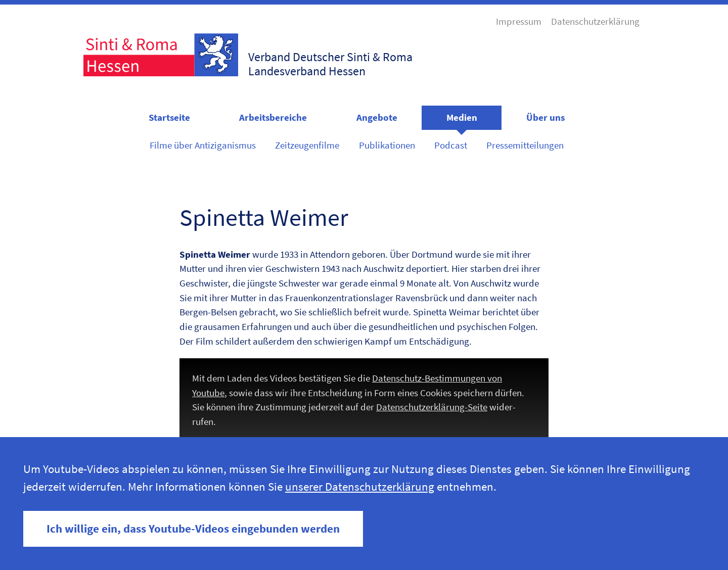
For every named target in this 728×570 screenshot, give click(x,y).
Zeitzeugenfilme (307, 145)
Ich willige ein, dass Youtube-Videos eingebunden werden (193, 528)
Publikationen (387, 145)
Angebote (377, 117)
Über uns (545, 117)
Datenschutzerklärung (595, 21)
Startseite (169, 117)
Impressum (519, 21)
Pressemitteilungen (525, 145)
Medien (462, 117)
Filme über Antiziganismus (203, 145)
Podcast (451, 145)
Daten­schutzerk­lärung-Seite (432, 407)
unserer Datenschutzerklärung (360, 486)
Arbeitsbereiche (273, 117)
